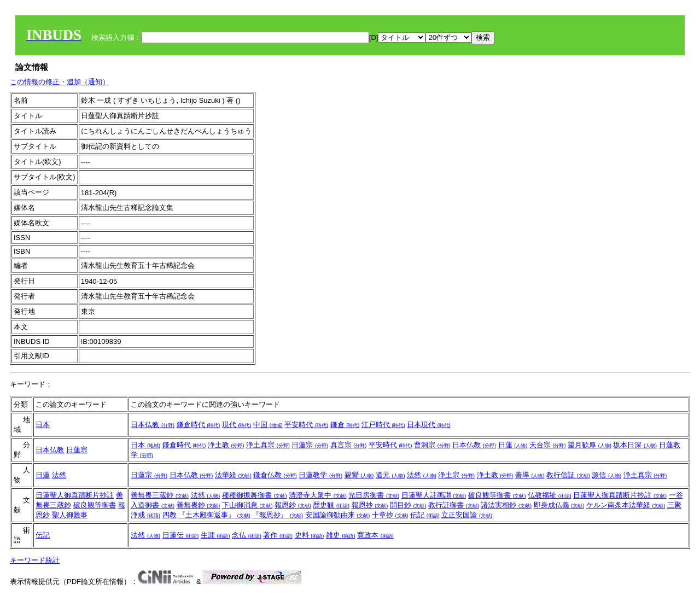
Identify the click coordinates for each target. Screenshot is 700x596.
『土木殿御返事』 (214, 515)
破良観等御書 (95, 505)
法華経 (233, 475)
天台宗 (548, 445)
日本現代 (429, 425)
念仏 (247, 535)
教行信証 (568, 475)
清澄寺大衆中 (318, 495)
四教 (170, 515)
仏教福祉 (550, 495)
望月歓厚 (590, 445)
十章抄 (390, 515)
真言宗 (349, 445)
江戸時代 (383, 425)
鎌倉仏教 (275, 475)
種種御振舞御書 (255, 495)
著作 (278, 535)
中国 (268, 425)
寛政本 (375, 535)
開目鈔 (408, 505)
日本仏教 (153, 425)
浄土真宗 (268, 445)
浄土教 (226, 445)
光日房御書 (374, 495)
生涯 (215, 535)
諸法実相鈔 (506, 505)
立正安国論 (467, 515)
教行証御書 (454, 505)
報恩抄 (370, 505)
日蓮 (513, 445)
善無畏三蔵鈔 (160, 495)
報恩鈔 (293, 505)
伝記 (425, 515)
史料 (310, 535)
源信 (606, 475)
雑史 (341, 535)
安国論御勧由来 (338, 515)
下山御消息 (247, 505)
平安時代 (306, 425)
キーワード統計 (35, 560)
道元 (390, 475)
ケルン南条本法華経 (626, 505)
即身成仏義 (559, 505)
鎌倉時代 (199, 425)
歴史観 (331, 505)
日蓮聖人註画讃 (434, 495)
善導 (530, 475)
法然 (59, 475)
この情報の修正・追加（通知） (60, 82)
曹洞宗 (432, 445)
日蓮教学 (320, 475)
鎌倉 (345, 425)
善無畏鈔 (199, 505)
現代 (237, 425)
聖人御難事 (70, 515)
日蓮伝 (181, 535)
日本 (43, 425)
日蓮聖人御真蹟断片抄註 (75, 495)
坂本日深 (635, 445)
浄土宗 (456, 475)
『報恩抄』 (278, 515)
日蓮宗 (77, 450)
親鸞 (359, 475)
